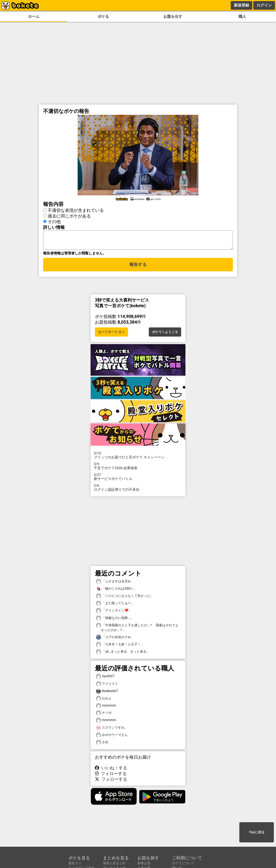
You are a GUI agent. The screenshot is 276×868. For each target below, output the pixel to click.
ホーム (34, 17)
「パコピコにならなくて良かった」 (125, 598)
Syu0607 (105, 678)
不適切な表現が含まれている (76, 210)
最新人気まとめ (114, 863)
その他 (54, 221)
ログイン (264, 5)
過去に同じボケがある (69, 215)
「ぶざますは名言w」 (115, 583)
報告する (138, 267)
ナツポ (104, 715)
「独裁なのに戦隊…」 (115, 620)
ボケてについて (183, 863)
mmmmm (106, 707)
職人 (242, 17)
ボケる (103, 17)
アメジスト (107, 685)
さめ (102, 744)
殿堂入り (75, 863)
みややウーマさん (112, 737)
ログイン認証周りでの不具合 (138, 489)
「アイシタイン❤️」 (114, 612)
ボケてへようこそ (165, 334)
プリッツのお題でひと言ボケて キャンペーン (138, 457)
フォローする (111, 775)
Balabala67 (107, 693)
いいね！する (111, 770)
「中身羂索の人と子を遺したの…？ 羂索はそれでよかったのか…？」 (137, 629)
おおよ (104, 700)
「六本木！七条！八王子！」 (120, 646)
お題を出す (173, 17)
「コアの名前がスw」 (115, 639)
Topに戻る (256, 833)
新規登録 (241, 5)
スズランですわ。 (112, 729)
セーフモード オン (111, 334)
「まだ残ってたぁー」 (115, 605)
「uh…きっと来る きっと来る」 (123, 653)
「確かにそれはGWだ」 (116, 590)
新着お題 (144, 863)
